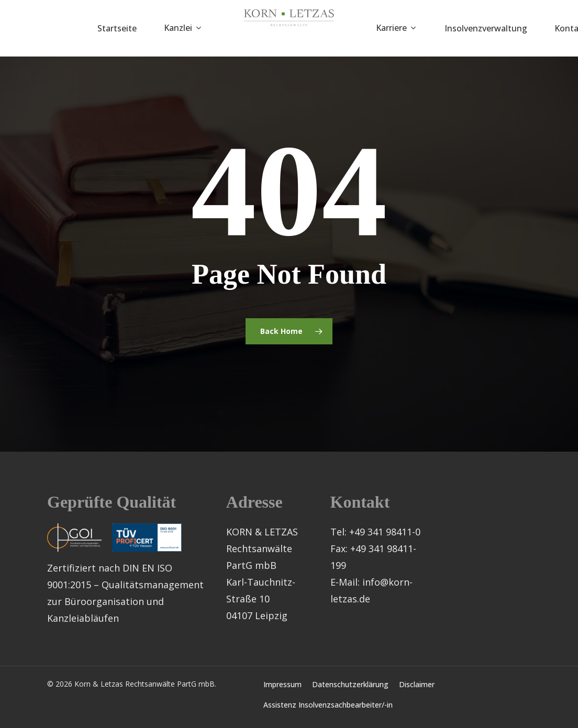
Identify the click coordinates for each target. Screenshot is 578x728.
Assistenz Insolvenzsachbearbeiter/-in (328, 705)
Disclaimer (417, 684)
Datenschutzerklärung (350, 684)
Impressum (282, 684)
